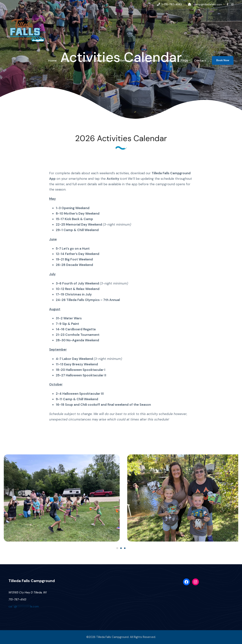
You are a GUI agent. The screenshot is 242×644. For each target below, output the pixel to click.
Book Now (223, 60)
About (67, 61)
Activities (151, 61)
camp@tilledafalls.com (208, 4)
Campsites (102, 61)
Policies (169, 61)
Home (52, 61)
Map (85, 61)
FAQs (184, 61)
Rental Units (129, 61)
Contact (200, 61)
